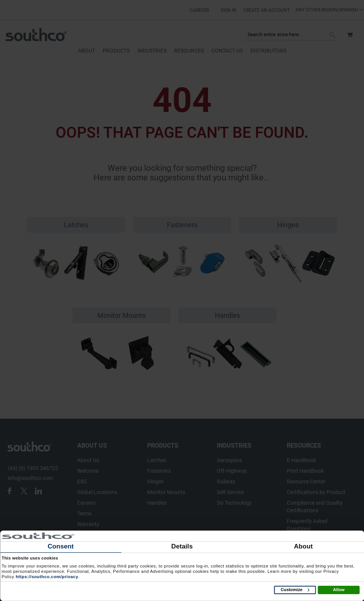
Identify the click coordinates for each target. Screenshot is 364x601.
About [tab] (304, 546)
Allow (339, 590)
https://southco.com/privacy (47, 577)
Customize (295, 590)
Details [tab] (182, 546)
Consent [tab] (61, 546)
